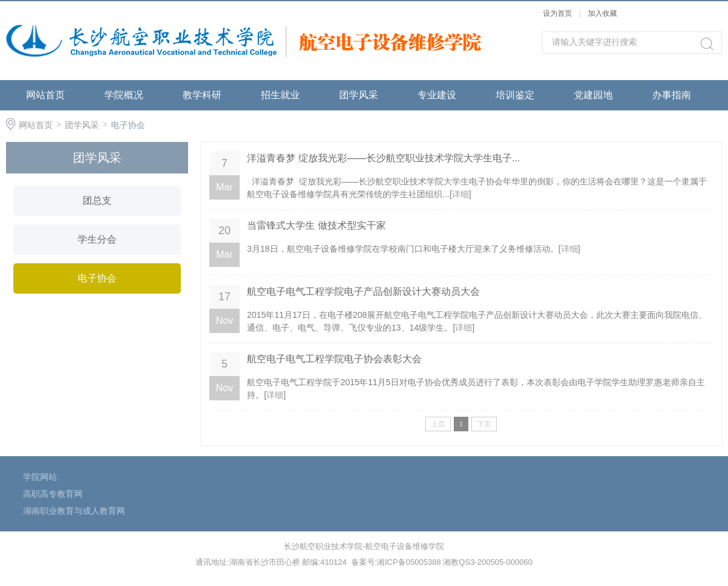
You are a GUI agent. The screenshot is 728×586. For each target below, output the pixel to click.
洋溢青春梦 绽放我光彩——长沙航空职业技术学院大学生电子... (383, 158)
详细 (460, 194)
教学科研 (202, 95)
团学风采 (359, 95)
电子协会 (128, 125)
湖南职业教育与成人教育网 (74, 511)
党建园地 (593, 95)
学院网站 (40, 477)
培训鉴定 (515, 95)
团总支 (97, 200)
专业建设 (437, 95)
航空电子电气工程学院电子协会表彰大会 (334, 359)
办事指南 (672, 95)
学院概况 (124, 95)
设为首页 (558, 13)
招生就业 (280, 95)
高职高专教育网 (53, 494)
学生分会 (97, 239)
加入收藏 (602, 13)
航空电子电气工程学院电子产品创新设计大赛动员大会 (363, 291)
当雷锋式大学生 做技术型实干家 (316, 225)
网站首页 (45, 95)
